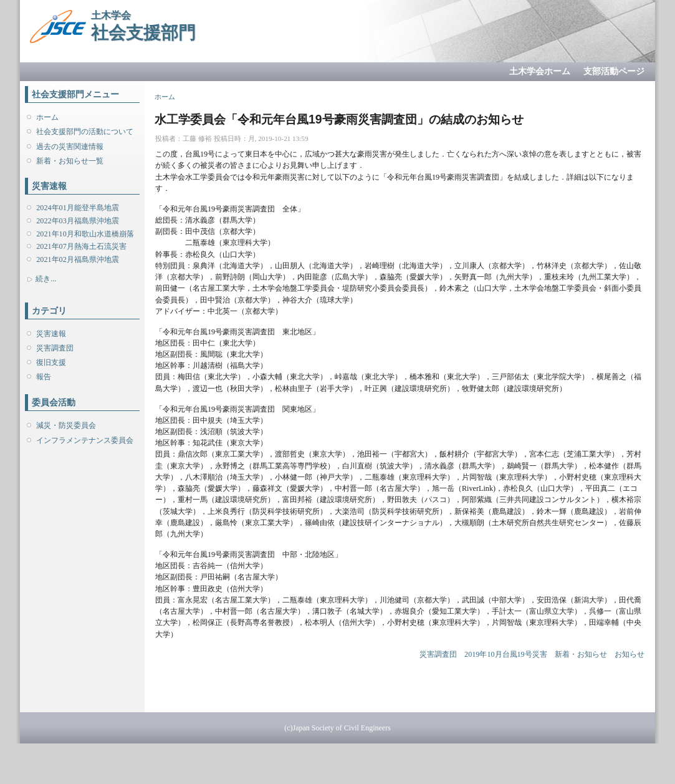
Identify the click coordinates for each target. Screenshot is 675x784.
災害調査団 (55, 348)
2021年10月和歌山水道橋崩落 (85, 234)
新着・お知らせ (581, 654)
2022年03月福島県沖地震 (77, 221)
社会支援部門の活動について (85, 132)
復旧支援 (51, 362)
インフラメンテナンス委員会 (85, 440)
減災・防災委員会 (66, 425)
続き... (46, 279)
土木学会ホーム (540, 71)
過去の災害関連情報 (70, 147)
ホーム (47, 117)
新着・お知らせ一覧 (70, 161)
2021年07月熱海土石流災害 (81, 246)
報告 (44, 377)
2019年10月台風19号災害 (506, 654)
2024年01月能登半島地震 (77, 208)
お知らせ (630, 654)
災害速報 (51, 334)
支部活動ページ (614, 71)
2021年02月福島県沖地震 (77, 259)
